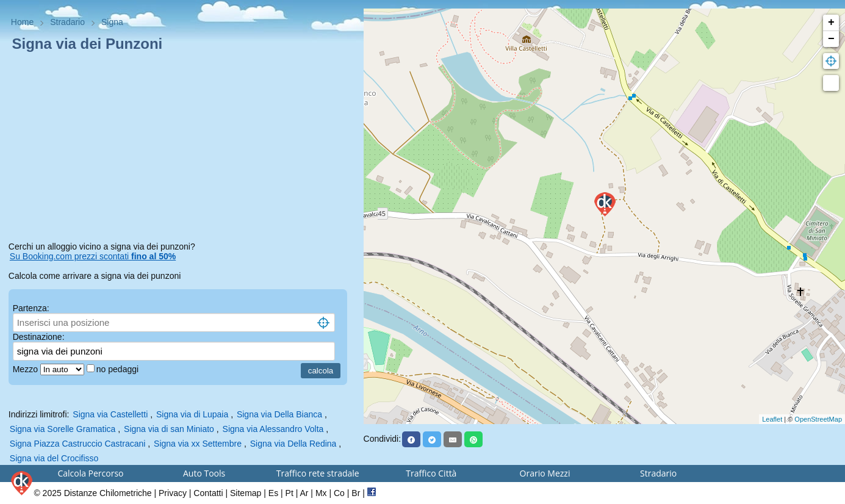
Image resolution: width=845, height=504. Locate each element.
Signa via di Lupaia (192, 414)
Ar (304, 493)
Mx (321, 493)
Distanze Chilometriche (108, 493)
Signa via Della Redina (293, 444)
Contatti (208, 493)
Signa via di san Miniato (169, 429)
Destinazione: (39, 337)
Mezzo (27, 369)
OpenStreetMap (818, 419)
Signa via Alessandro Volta (273, 429)
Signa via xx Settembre (198, 444)
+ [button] (831, 23)
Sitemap (246, 493)
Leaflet (772, 419)
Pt (289, 493)
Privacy (173, 493)
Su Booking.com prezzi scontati (93, 256)
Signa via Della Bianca (279, 414)
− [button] (831, 39)
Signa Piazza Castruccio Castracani (78, 444)
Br (356, 493)
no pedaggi (119, 369)
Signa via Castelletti (110, 414)
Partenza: (31, 308)
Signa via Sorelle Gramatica (63, 429)
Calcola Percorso (90, 473)
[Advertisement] (182, 149)
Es (273, 493)
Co (339, 493)
